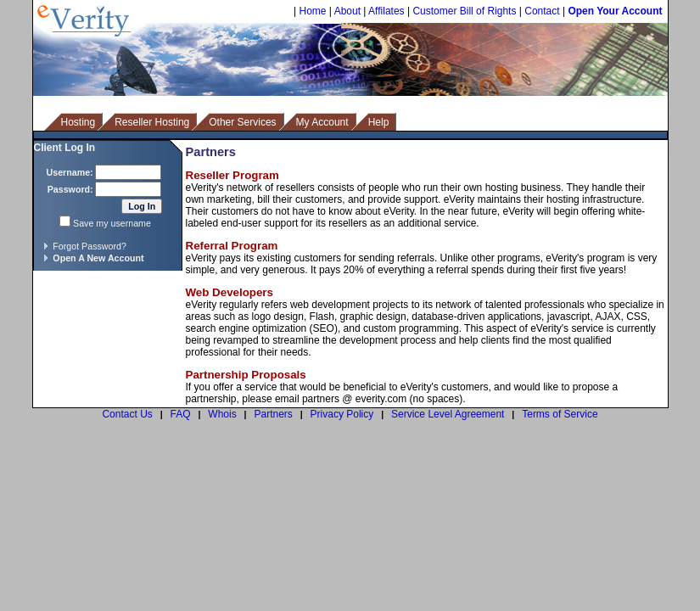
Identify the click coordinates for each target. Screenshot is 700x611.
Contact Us (127, 414)
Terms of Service (560, 414)
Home (312, 11)
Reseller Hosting (152, 122)
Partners (273, 414)
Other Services (242, 122)
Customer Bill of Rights (464, 11)
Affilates (386, 11)
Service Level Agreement (448, 414)
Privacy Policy (342, 414)
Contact (542, 11)
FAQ (181, 414)
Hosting (78, 122)
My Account (322, 122)
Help (379, 122)
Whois (222, 414)
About (347, 11)
